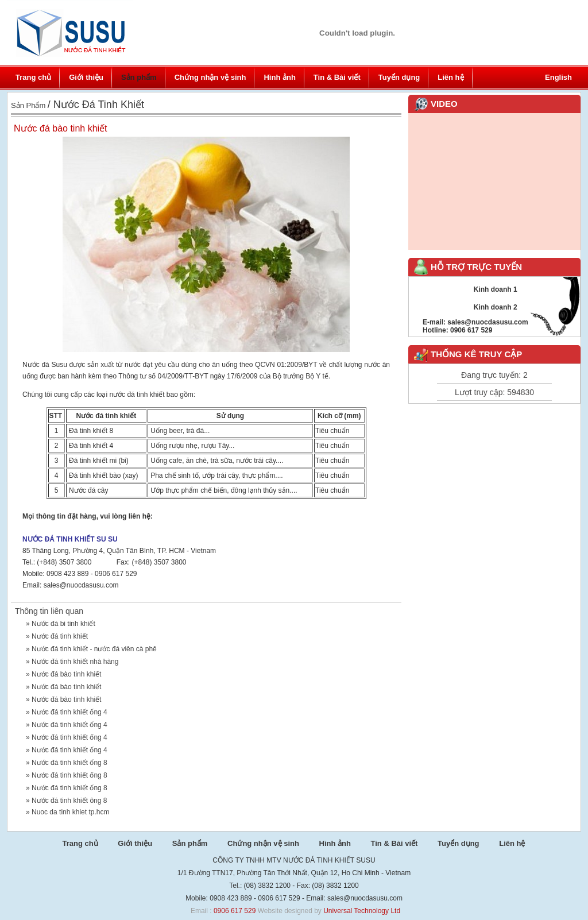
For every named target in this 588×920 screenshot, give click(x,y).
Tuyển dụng (399, 77)
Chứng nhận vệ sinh (210, 77)
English (558, 77)
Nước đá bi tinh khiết (63, 624)
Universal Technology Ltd (362, 911)
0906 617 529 (235, 911)
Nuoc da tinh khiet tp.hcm (70, 812)
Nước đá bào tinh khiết (66, 674)
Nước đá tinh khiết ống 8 (69, 763)
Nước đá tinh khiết (60, 636)
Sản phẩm (139, 77)
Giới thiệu (86, 77)
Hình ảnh (279, 77)
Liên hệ (450, 77)
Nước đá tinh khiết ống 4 (69, 712)
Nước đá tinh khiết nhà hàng (75, 662)
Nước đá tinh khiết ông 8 (69, 801)
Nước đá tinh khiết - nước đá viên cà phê (94, 649)
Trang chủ (33, 77)
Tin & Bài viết (337, 77)
